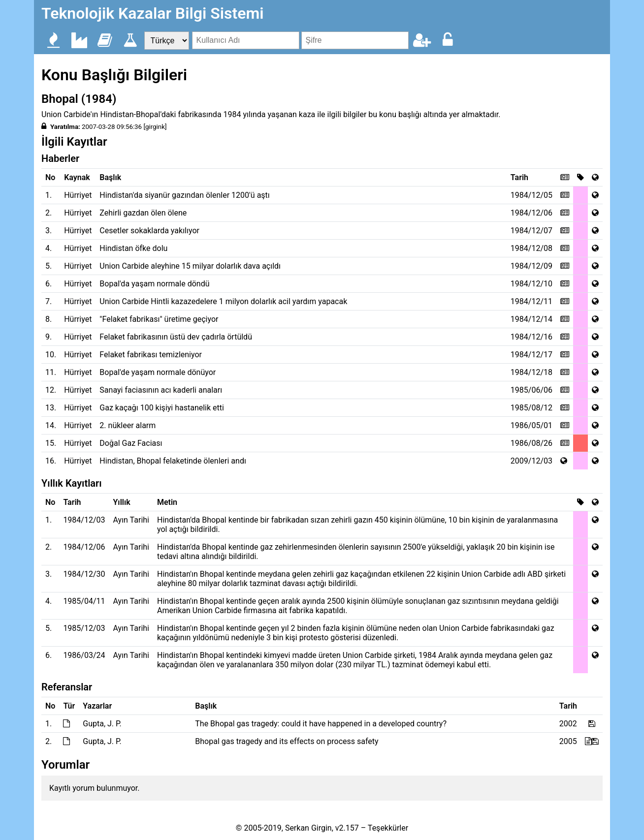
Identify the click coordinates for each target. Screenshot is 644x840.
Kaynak (77, 177)
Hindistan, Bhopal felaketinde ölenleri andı (173, 461)
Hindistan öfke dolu (133, 248)
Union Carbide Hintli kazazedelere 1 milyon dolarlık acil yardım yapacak (223, 301)
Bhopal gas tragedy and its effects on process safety (287, 741)
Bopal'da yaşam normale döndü (154, 284)
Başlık (110, 177)
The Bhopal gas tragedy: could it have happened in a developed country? (321, 724)
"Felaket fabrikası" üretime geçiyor (159, 319)
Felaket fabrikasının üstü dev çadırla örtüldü (176, 337)
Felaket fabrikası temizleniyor (151, 355)
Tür (69, 706)
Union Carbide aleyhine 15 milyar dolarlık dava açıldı (190, 266)
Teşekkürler (388, 828)
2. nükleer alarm (128, 425)
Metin (167, 502)
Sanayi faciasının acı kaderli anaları (161, 390)
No (50, 177)
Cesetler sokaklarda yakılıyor (149, 231)
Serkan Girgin (308, 828)
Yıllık (122, 502)
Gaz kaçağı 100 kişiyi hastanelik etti (162, 408)
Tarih (519, 177)
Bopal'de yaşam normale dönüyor (158, 372)
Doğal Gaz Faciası (131, 443)
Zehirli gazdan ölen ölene (143, 213)
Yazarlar (97, 706)
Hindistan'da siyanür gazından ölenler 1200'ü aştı (184, 195)
